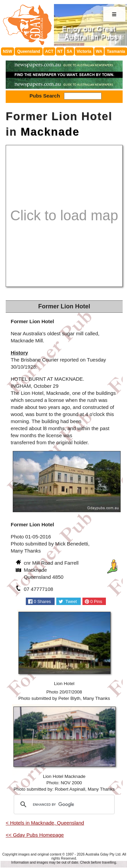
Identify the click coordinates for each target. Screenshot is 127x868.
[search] (63, 804)
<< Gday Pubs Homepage (35, 835)
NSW (7, 51)
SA (70, 51)
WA (99, 51)
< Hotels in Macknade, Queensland (45, 823)
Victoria (84, 51)
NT (60, 51)
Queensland (29, 51)
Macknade (50, 132)
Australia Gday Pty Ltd (103, 854)
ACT (49, 51)
